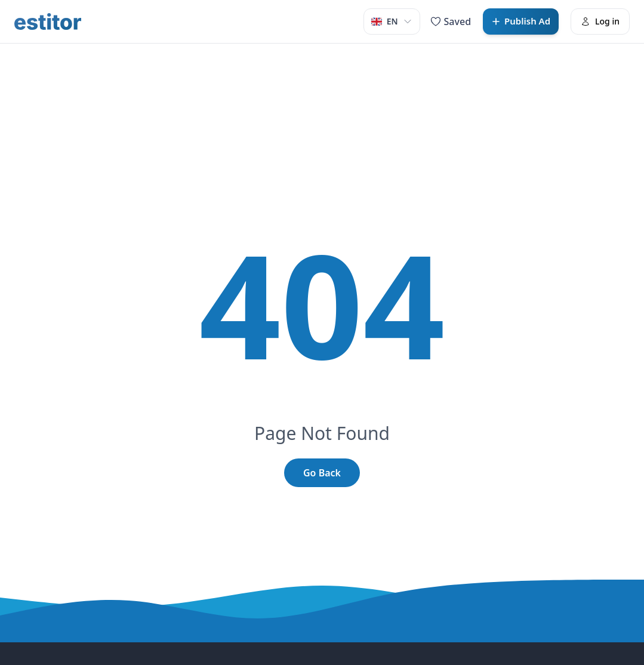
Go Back (322, 473)
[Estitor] (48, 21)
